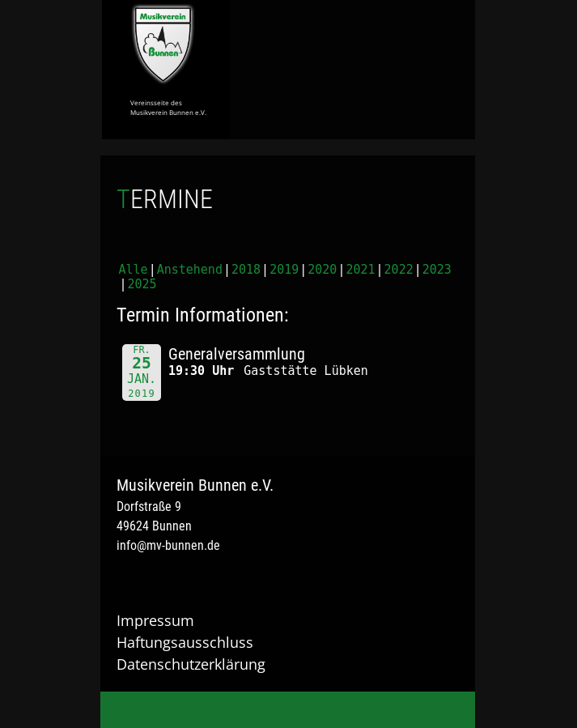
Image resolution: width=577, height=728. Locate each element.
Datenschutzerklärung (191, 664)
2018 (246, 270)
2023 (437, 270)
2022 (399, 270)
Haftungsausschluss (185, 642)
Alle (134, 270)
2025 (142, 284)
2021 (360, 270)
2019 (284, 270)
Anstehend (190, 270)
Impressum (155, 620)
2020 (322, 270)
